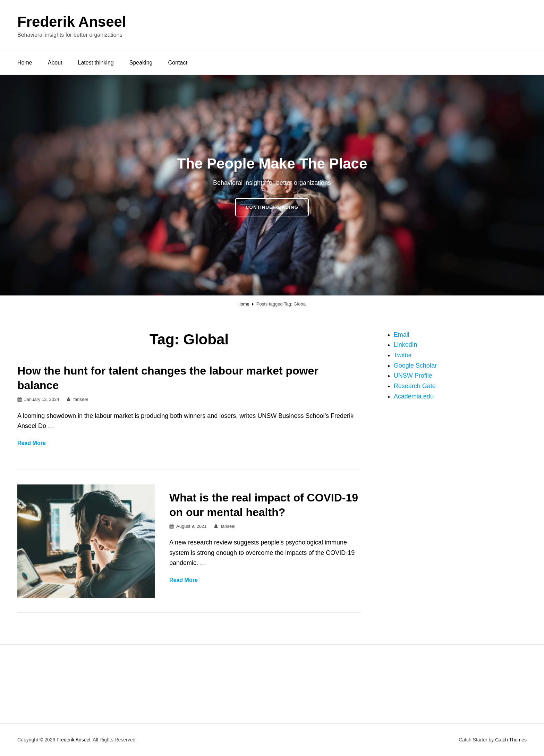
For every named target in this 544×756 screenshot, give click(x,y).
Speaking (141, 63)
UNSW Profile (413, 376)
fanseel (80, 399)
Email (402, 335)
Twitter (403, 355)
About (55, 63)
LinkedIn (406, 345)
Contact (177, 63)
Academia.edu (414, 396)
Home (25, 63)
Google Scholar (415, 366)
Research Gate (415, 386)
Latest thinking (96, 63)
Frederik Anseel (72, 22)
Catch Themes (511, 740)
